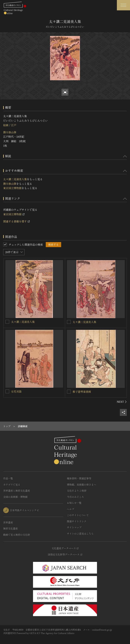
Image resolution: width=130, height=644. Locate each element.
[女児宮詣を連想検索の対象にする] (7, 391)
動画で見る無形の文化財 (17, 535)
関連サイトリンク (77, 521)
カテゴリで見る (12, 485)
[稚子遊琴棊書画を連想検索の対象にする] (69, 392)
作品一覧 (8, 478)
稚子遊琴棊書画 (82, 392)
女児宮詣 (16, 391)
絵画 (6, 125)
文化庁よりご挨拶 (77, 491)
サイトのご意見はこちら (80, 534)
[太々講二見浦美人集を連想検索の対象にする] (7, 322)
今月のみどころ (76, 497)
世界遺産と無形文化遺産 (17, 491)
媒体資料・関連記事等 (79, 478)
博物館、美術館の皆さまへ (82, 485)
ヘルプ (71, 509)
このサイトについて (78, 515)
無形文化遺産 (11, 528)
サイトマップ (74, 527)
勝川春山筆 (10, 132)
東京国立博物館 (12, 188)
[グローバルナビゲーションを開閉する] (123, 5)
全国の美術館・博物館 (15, 497)
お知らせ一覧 (74, 503)
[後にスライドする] (122, 402)
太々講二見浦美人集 (15, 179)
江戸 (14, 125)
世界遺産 (8, 522)
